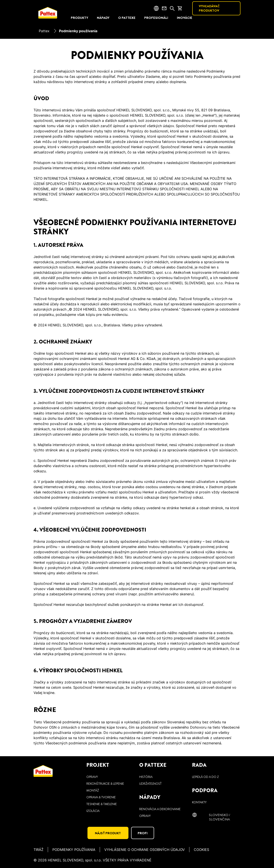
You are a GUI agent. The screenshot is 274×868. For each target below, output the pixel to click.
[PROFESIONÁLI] (156, 18)
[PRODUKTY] (79, 18)
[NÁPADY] (103, 18)
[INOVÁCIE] (185, 18)
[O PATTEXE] (127, 18)
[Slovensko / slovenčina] (216, 817)
